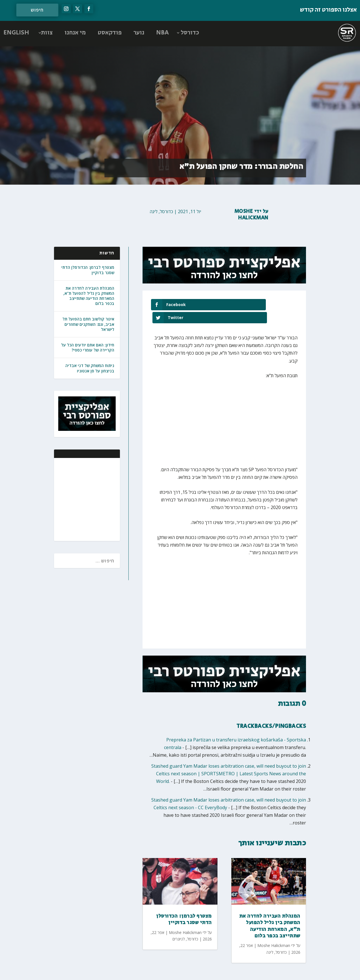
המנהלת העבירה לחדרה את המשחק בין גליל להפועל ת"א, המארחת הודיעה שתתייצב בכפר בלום (89, 296)
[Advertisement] (79, 499)
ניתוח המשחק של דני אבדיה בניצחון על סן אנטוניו (90, 368)
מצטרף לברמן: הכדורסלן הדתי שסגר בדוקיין (88, 270)
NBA (162, 33)
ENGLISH (16, 33)
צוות (47, 33)
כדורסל (190, 33)
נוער (139, 33)
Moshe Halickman (251, 215)
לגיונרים (179, 926)
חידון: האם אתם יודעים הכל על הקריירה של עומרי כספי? (88, 347)
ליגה (154, 211)
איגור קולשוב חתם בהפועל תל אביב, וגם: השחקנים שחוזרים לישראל (88, 324)
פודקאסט (110, 33)
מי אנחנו (75, 33)
